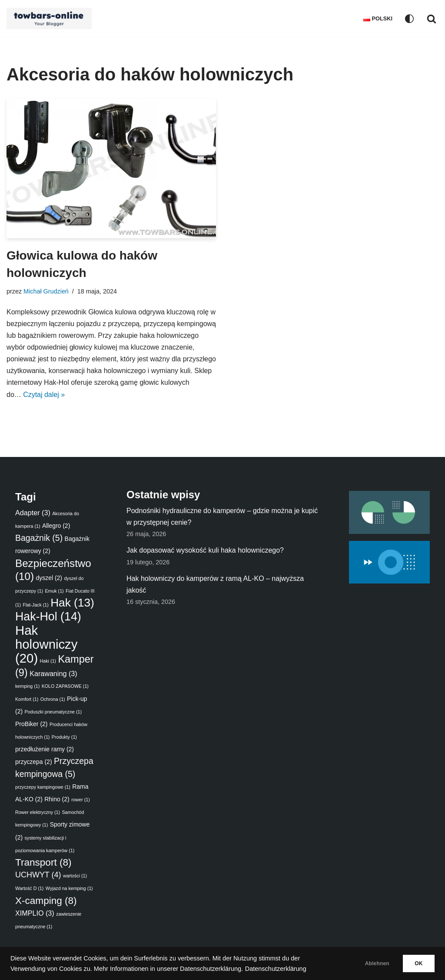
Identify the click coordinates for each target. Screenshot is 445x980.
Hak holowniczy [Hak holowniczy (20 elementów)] (46, 645)
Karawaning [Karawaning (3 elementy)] (53, 674)
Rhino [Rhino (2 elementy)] (57, 800)
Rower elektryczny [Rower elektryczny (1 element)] (38, 813)
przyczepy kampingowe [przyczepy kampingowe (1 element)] (43, 787)
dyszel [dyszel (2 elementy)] (49, 578)
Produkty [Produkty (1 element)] (64, 737)
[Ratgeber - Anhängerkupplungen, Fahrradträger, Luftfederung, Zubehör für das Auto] (51, 18)
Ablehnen (367, 963)
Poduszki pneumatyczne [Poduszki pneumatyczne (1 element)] (53, 712)
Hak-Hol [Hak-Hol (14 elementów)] (48, 617)
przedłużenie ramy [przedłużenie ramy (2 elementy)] (45, 750)
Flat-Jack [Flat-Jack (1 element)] (35, 605)
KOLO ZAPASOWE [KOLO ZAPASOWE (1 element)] (65, 687)
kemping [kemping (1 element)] (27, 687)
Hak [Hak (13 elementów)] (72, 603)
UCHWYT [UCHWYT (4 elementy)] (38, 875)
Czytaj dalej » (96, 395)
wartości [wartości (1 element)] (75, 876)
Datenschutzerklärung (276, 969)
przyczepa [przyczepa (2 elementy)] (34, 762)
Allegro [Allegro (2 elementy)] (56, 526)
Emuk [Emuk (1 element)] (54, 591)
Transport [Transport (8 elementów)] (43, 863)
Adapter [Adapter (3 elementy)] (33, 513)
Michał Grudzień (46, 291)
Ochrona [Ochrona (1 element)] (53, 699)
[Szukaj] (432, 19)
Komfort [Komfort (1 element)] (27, 699)
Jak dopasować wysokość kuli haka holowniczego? (205, 551)
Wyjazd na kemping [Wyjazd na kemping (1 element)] (69, 889)
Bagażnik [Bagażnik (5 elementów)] (39, 538)
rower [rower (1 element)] (81, 800)
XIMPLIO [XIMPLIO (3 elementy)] (35, 913)
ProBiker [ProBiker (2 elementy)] (31, 724)
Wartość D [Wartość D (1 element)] (29, 889)
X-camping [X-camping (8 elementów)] (46, 901)
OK (415, 963)
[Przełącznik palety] (409, 19)
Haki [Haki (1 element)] (48, 661)
